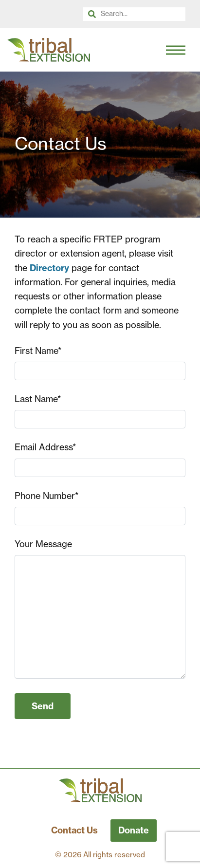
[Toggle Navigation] (176, 50)
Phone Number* (46, 496)
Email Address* (45, 447)
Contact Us (74, 830)
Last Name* (38, 399)
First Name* (38, 351)
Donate (134, 830)
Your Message (43, 544)
